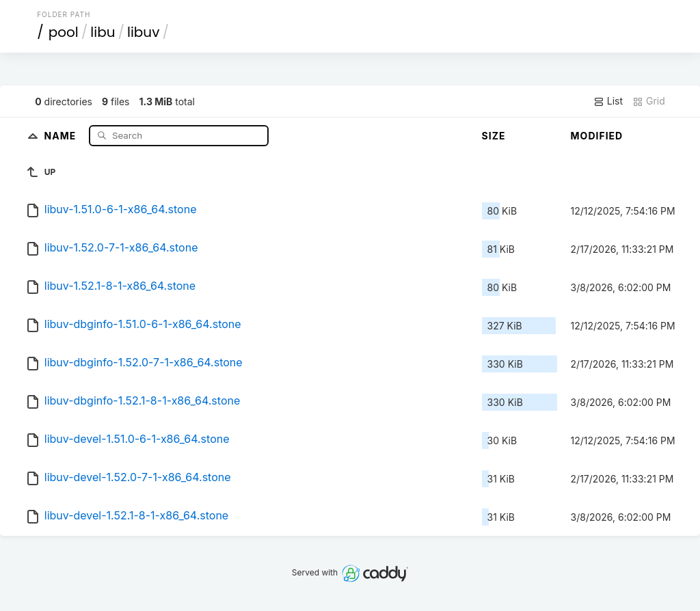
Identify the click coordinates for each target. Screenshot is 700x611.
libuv (143, 32)
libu (103, 32)
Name (62, 135)
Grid (649, 101)
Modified (597, 136)
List (608, 101)
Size (494, 136)
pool (64, 32)
